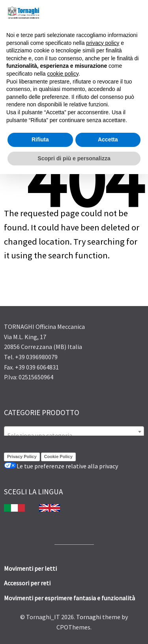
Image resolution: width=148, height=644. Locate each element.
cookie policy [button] (63, 74)
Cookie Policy (58, 457)
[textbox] (74, 435)
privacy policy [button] (103, 43)
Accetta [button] (108, 139)
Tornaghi (89, 617)
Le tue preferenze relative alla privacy (61, 466)
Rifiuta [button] (40, 139)
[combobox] (74, 432)
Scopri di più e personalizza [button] (74, 158)
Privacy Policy (22, 457)
